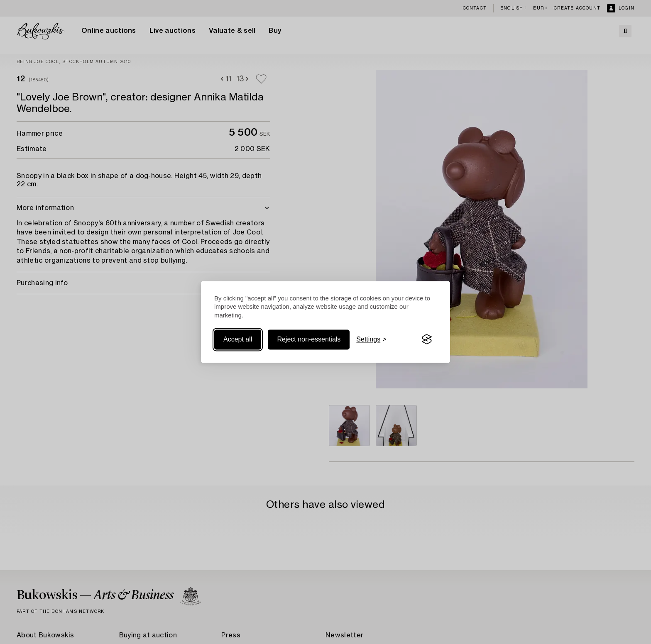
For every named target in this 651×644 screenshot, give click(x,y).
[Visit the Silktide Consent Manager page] (427, 339)
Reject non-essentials (309, 339)
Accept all (238, 339)
